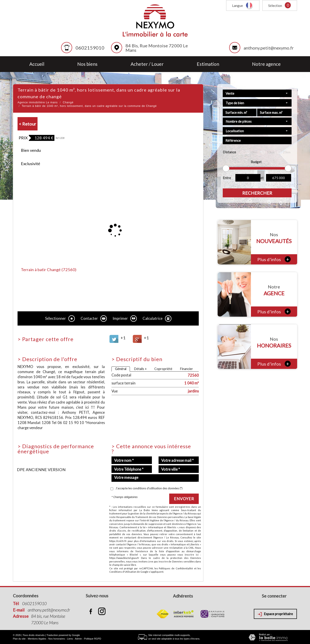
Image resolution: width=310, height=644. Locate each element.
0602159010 (90, 48)
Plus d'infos (274, 259)
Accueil (37, 64)
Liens (70, 639)
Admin (78, 639)
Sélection (275, 6)
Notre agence (266, 64)
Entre (227, 178)
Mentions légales (37, 639)
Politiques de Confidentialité (176, 568)
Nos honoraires (57, 639)
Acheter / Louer (147, 64)
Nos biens (87, 64)
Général (121, 369)
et (262, 178)
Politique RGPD (92, 639)
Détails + (140, 369)
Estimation (208, 64)
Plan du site (19, 639)
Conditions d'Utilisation (123, 572)
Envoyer (184, 499)
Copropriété (163, 369)
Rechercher (257, 193)
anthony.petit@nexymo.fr (269, 48)
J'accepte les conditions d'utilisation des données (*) (149, 488)
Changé (68, 102)
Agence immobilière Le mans (38, 102)
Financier (186, 369)
